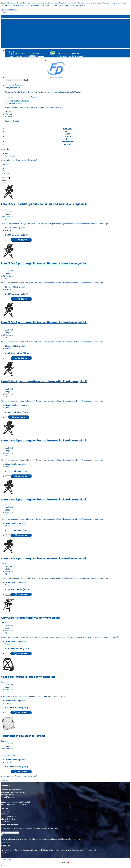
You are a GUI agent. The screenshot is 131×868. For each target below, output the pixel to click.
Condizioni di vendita (9, 816)
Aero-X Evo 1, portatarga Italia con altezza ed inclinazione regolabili (44, 204)
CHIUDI (4, 12)
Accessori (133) (15, 23)
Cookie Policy (79, 5)
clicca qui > (5, 852)
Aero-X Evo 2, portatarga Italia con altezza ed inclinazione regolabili (44, 263)
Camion (8, 39)
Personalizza (6, 10)
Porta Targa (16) (16, 31)
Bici (6, 41)
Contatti (4, 814)
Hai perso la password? (20, 101)
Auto (7, 36)
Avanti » (6, 164)
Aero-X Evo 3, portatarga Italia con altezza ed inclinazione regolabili (44, 322)
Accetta (14, 10)
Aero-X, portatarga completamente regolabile (31, 618)
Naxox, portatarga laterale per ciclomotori (28, 677)
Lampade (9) (14, 28)
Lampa (8, 214)
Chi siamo (5, 811)
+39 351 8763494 (72, 59)
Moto (7, 21)
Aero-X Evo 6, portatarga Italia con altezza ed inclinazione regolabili (44, 499)
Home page (10, 34)
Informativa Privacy (9, 819)
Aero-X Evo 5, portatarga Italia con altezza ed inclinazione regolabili (44, 440)
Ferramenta (10, 44)
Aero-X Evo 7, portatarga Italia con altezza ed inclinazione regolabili (44, 559)
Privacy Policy (77, 839)
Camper (8, 46)
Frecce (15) (14, 26)
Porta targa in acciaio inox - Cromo (23, 736)
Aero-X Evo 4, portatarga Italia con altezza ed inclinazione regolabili (44, 381)
